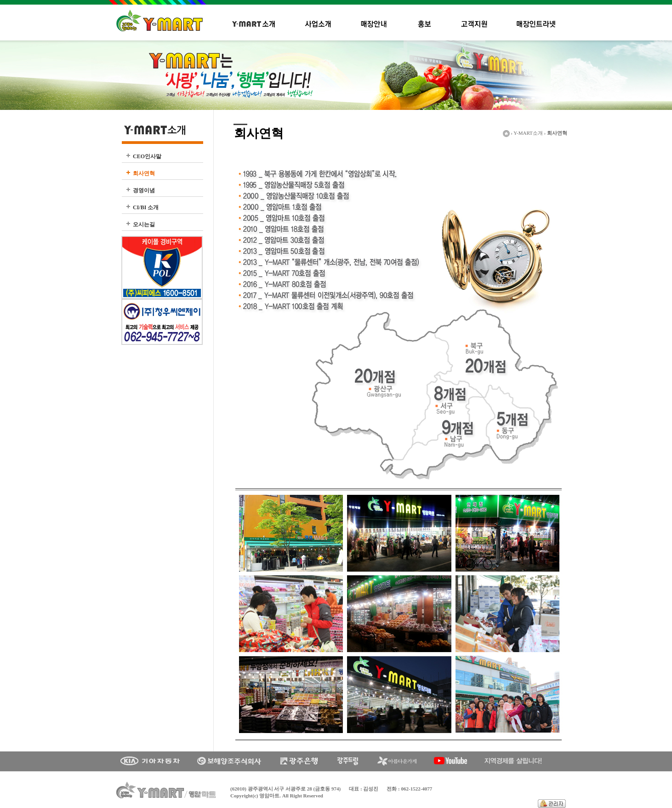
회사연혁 (144, 173)
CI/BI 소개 (146, 207)
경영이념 (144, 190)
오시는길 (144, 224)
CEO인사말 (147, 156)
